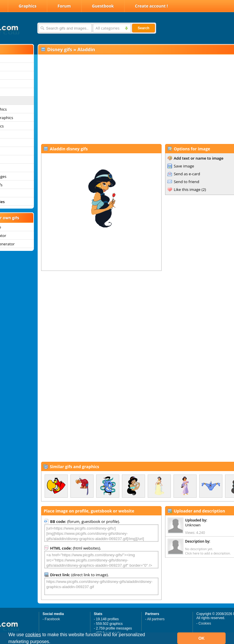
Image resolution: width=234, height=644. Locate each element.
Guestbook (103, 6)
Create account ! (151, 6)
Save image (184, 166)
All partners (156, 619)
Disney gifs (60, 50)
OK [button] (202, 638)
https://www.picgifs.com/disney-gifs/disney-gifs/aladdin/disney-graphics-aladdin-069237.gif (101, 586)
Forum (64, 6)
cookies (33, 635)
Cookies (205, 623)
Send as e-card (187, 174)
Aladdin (86, 50)
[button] (52, 642)
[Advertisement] (125, 99)
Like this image (187, 189)
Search (143, 28)
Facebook (52, 619)
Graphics (27, 6)
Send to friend (187, 182)
